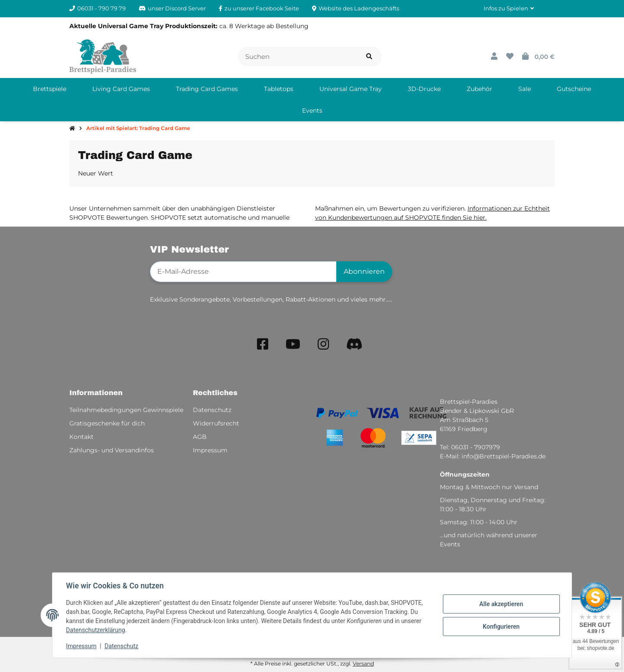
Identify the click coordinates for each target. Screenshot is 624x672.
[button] (509, 9)
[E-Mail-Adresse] (243, 272)
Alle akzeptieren (501, 604)
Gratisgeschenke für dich (107, 423)
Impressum (81, 646)
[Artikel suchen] (369, 57)
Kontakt (81, 437)
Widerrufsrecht (216, 423)
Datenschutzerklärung (96, 630)
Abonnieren (364, 271)
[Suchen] (298, 57)
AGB (200, 437)
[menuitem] (50, 89)
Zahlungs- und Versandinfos (112, 450)
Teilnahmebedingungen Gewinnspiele (126, 410)
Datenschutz (122, 646)
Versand (363, 664)
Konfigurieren (501, 627)
